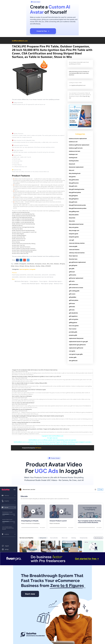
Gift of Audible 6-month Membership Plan (23, 221)
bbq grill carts (73, 186)
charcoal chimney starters (77, 243)
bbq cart (72, 170)
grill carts (72, 281)
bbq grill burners (74, 183)
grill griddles (73, 297)
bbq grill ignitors (74, 199)
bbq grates (72, 177)
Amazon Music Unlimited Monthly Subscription (24, 250)
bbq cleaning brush (75, 173)
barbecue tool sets (75, 151)
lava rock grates (24, 269)
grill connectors (74, 284)
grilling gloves (73, 323)
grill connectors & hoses (76, 288)
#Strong (27, 266)
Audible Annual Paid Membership (21, 212)
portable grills (73, 332)
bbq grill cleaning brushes (77, 189)
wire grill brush (73, 361)
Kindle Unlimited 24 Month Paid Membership (24, 216)
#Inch (52, 264)
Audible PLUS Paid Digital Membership (22, 217)
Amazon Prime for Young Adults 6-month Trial (24, 232)
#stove (17, 266)
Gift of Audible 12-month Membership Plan (23, 214)
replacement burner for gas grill (78, 342)
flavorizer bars (73, 259)
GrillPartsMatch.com (20, 41)
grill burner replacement (76, 278)
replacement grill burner (76, 348)
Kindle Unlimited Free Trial (19, 239)
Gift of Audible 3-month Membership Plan (23, 219)
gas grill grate (73, 265)
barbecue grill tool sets (76, 148)
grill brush (72, 272)
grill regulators (73, 316)
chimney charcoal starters (77, 253)
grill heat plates (74, 300)
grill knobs (72, 307)
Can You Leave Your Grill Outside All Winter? (23, 403)
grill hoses (72, 304)
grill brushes (73, 275)
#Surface (38, 266)
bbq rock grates (74, 227)
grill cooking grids (74, 291)
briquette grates (74, 237)
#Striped (22, 266)
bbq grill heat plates (75, 192)
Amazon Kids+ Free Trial (18, 245)
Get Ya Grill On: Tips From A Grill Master (22, 396)
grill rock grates (74, 319)
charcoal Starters (74, 250)
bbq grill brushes (74, 180)
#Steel (13, 266)
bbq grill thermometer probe (77, 205)
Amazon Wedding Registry (19, 235)
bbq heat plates (74, 215)
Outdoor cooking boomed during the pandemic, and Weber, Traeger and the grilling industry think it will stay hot (41, 429)
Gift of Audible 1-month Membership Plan (23, 222)
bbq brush (72, 164)
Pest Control (73, 329)
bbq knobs (72, 218)
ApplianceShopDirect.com (78, 85)
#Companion (38, 264)
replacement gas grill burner (77, 345)
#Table (43, 266)
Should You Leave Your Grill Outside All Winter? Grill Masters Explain (29, 390)
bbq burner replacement (76, 167)
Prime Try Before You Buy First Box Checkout (24, 249)
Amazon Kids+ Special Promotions (21, 247)
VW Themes (38, 448)
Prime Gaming (16, 242)
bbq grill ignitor (73, 196)
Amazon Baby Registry (18, 234)
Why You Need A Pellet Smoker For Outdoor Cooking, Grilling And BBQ (30, 383)
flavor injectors (73, 256)
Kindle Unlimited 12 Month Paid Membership (23, 224)
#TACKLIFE (48, 266)
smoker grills (73, 357)
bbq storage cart (74, 231)
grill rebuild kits (73, 313)
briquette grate (74, 234)
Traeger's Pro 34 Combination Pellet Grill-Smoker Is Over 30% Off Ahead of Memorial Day (35, 370)
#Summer (32, 266)
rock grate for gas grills (76, 354)
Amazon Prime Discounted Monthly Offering (24, 244)
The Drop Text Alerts (17, 229)
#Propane (62, 264)
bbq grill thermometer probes (78, 208)
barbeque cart (73, 154)
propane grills (73, 335)
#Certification (31, 264)
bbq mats (72, 221)
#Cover (44, 264)
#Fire (48, 264)
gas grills (72, 269)
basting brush (73, 158)
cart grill (71, 240)
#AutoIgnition (23, 264)
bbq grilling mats (74, 211)
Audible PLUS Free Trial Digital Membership (23, 227)
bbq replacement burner (76, 224)
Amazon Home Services (18, 240)
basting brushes (74, 161)
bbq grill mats (73, 202)
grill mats (72, 310)
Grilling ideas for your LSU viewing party (22, 409)
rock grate (32, 269)
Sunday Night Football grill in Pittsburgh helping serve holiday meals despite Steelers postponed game (38, 416)
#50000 (16, 264)
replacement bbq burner (76, 338)
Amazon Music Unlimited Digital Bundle (22, 252)
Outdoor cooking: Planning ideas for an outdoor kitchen (26, 422)
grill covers (72, 294)
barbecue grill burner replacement (79, 145)
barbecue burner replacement (78, 139)
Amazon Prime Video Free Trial (20, 253)
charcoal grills (73, 246)
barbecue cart (73, 142)
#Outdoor (56, 264)
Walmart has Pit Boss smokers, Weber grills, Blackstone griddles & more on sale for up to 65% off (37, 377)
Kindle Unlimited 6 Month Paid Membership (23, 230)
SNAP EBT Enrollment (17, 226)
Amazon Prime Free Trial (18, 237)
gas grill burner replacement (77, 262)
